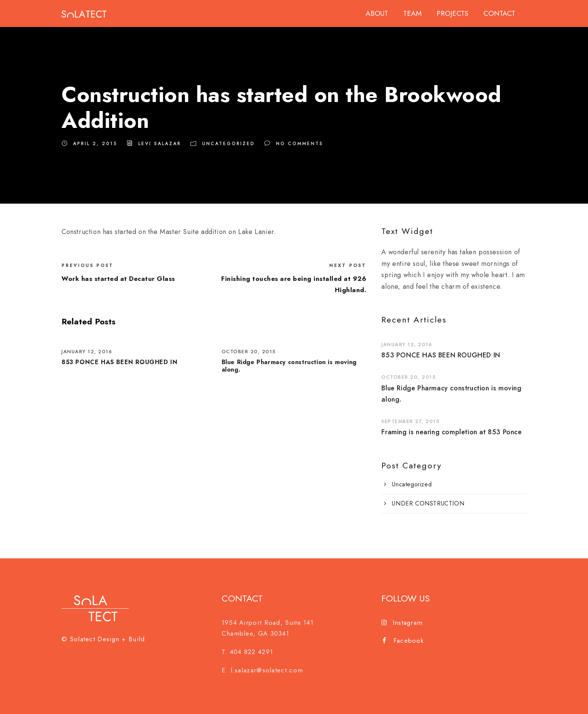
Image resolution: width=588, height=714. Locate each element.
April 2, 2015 (95, 144)
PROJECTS (452, 13)
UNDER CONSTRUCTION (428, 503)
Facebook (403, 640)
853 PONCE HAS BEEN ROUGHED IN (119, 362)
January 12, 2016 (87, 352)
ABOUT (377, 13)
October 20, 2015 (249, 352)
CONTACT (499, 13)
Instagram (402, 622)
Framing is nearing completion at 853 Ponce (451, 432)
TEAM (412, 13)
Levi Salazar (160, 144)
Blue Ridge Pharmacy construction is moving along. (289, 366)
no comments (300, 144)
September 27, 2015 (410, 421)
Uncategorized (229, 144)
